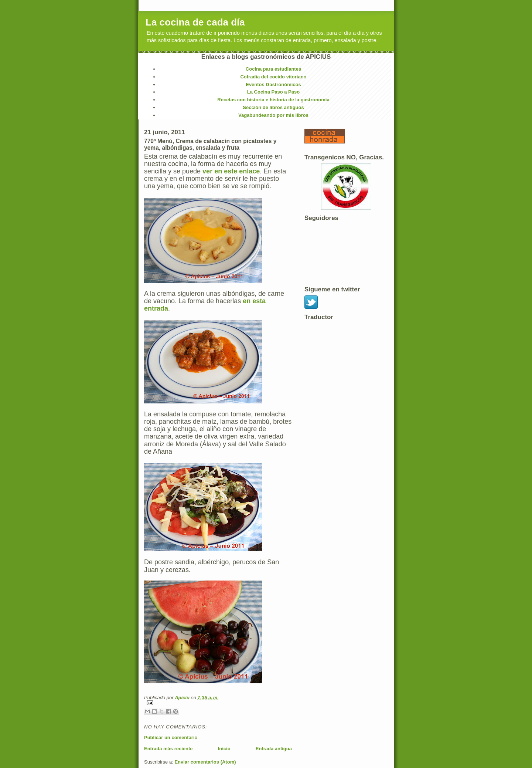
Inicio (224, 749)
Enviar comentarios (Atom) (205, 762)
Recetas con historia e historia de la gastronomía (273, 100)
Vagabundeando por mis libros (273, 115)
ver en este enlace (231, 171)
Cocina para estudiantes (273, 69)
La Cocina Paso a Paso (273, 92)
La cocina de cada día (195, 22)
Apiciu (183, 698)
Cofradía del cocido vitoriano (273, 77)
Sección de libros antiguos (273, 107)
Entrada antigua (274, 749)
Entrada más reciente (168, 749)
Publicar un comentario (171, 737)
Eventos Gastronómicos (273, 84)
